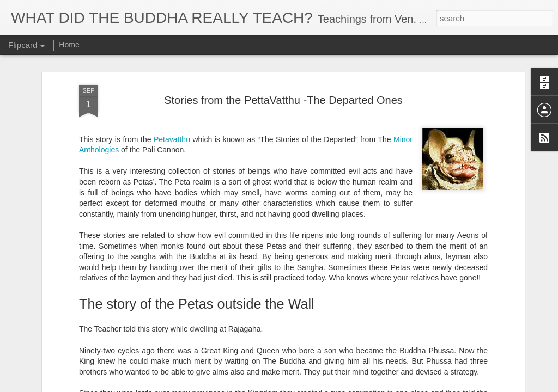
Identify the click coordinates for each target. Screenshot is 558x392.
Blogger (313, 386)
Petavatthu (172, 114)
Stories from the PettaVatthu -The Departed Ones (283, 75)
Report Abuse (345, 386)
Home (69, 45)
